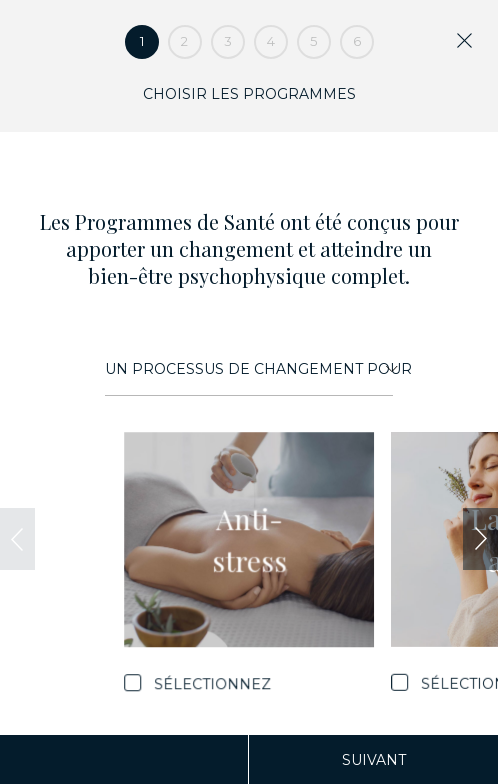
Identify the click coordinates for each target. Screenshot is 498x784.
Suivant (374, 760)
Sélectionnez (212, 683)
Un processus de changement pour (251, 369)
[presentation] (17, 539)
